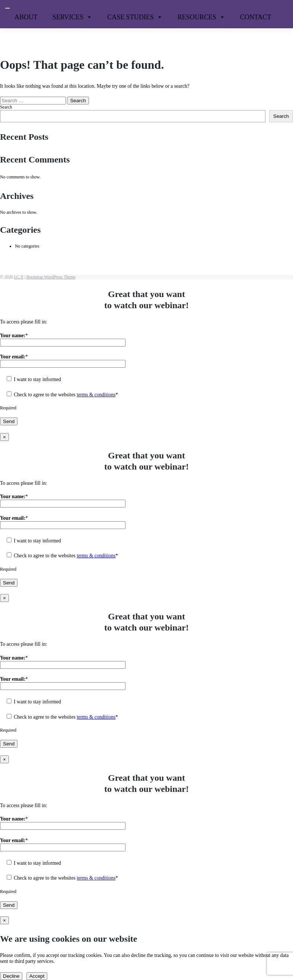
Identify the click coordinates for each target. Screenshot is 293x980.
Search (6, 107)
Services (73, 17)
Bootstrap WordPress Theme (51, 277)
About (26, 17)
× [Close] (4, 437)
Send (9, 421)
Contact (256, 17)
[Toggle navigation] (7, 8)
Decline (11, 976)
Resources (201, 17)
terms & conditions (96, 395)
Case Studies (135, 17)
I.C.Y (19, 277)
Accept (37, 976)
